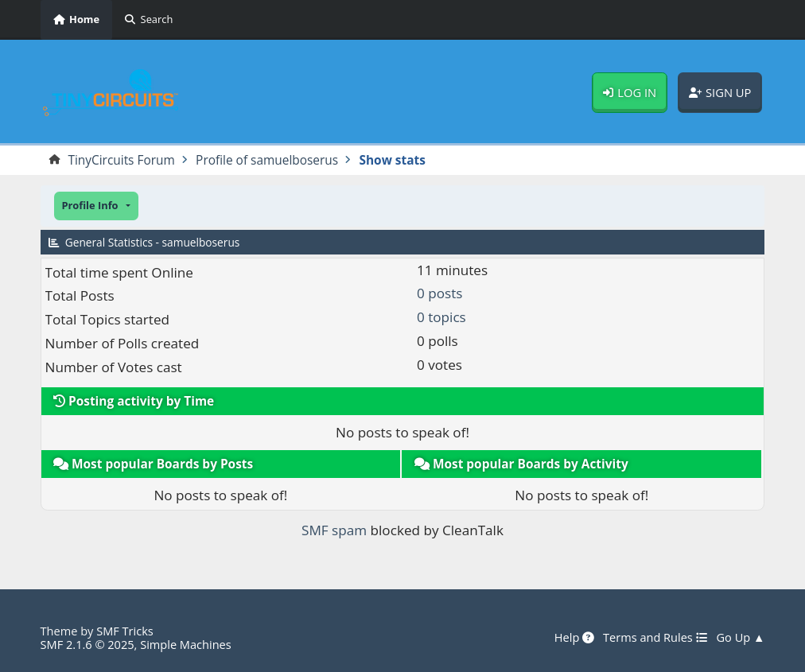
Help (574, 637)
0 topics (441, 317)
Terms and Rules (655, 637)
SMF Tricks (125, 631)
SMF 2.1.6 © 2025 (87, 644)
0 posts (439, 293)
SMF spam (334, 530)
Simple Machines (186, 644)
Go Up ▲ (741, 637)
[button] (96, 206)
